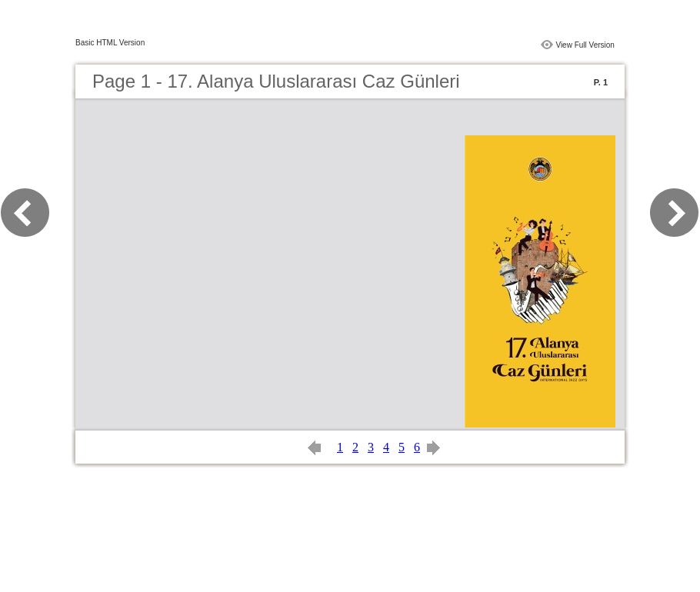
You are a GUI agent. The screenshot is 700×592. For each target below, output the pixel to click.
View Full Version (585, 45)
